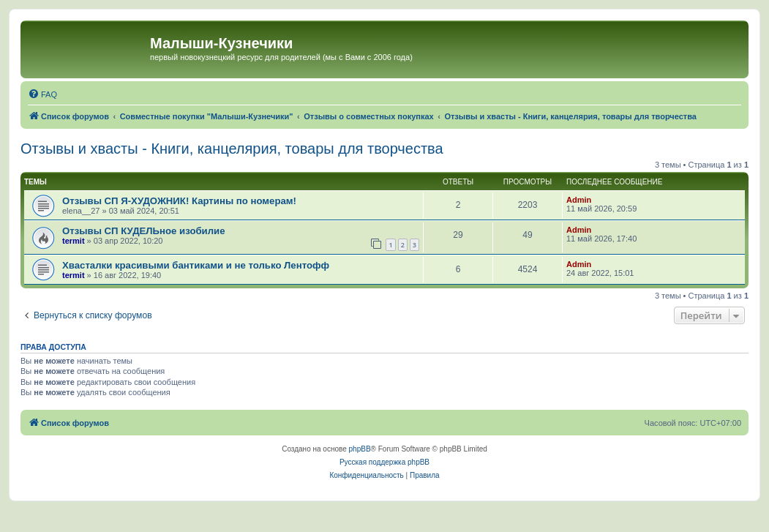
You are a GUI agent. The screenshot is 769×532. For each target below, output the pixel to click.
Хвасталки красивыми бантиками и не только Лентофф (196, 265)
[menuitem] (42, 94)
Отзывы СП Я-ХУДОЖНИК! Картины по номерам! (179, 201)
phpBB (360, 449)
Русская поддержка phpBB (384, 462)
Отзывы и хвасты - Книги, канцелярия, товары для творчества (232, 149)
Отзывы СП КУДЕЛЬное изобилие (144, 231)
